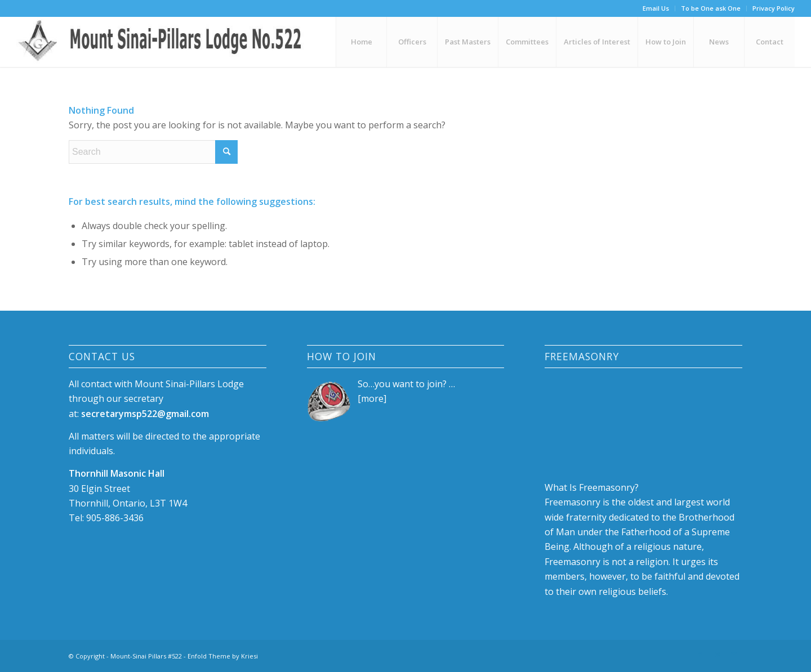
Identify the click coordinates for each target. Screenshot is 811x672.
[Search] (153, 152)
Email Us (656, 8)
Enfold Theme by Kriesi (223, 656)
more (372, 398)
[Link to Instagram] (717, 655)
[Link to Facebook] (700, 655)
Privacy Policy (774, 8)
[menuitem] (656, 8)
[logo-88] (164, 42)
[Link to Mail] (734, 655)
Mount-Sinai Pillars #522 (146, 656)
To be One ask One (711, 8)
